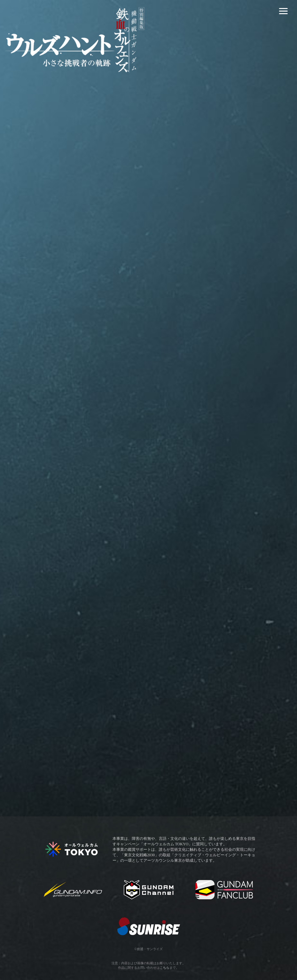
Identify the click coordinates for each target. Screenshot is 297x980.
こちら (165, 968)
